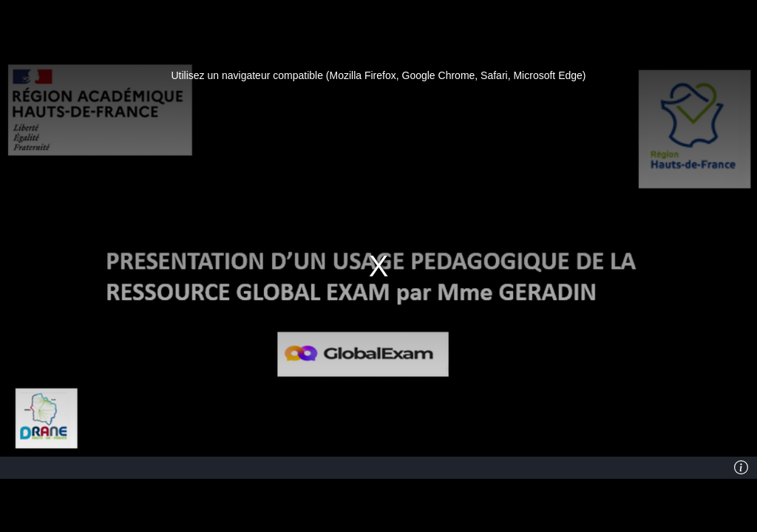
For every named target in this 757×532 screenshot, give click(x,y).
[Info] (741, 468)
